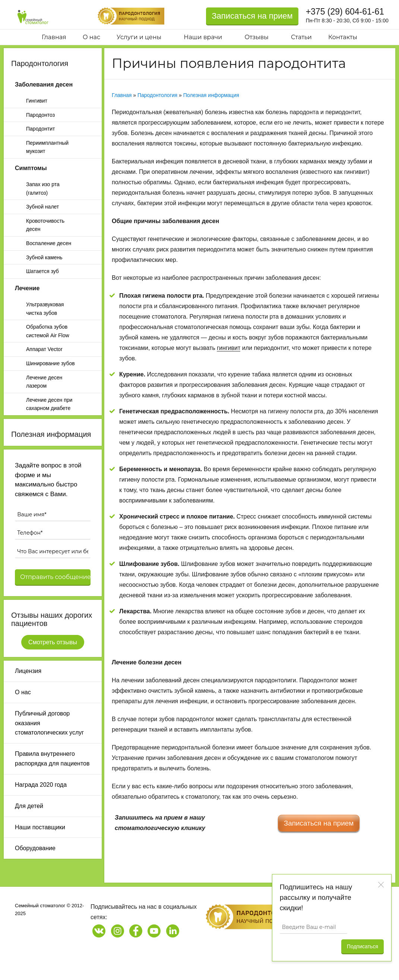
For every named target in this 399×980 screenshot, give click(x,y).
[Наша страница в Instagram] (118, 931)
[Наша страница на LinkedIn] (173, 931)
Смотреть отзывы (53, 642)
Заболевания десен (44, 84)
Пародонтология (40, 63)
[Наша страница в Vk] (99, 931)
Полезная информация (51, 434)
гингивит (229, 348)
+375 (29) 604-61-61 (345, 12)
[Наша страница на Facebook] (136, 931)
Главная (122, 95)
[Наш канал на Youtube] (154, 931)
